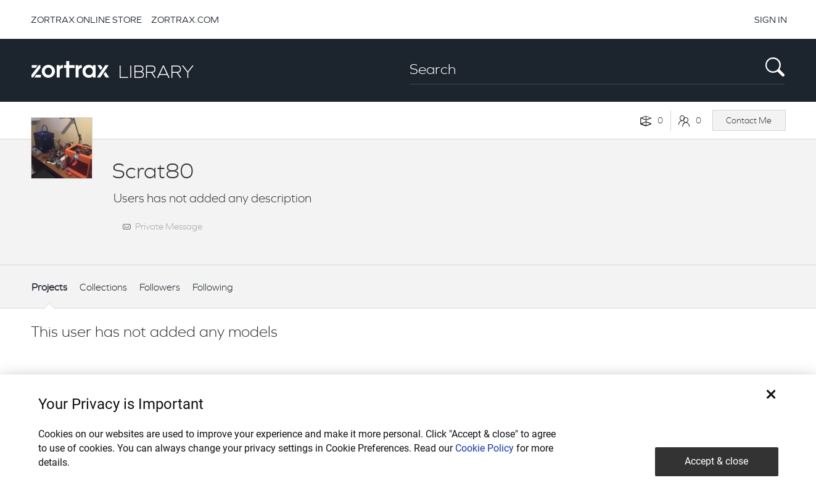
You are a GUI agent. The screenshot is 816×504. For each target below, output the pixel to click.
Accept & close (716, 461)
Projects (49, 287)
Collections (103, 287)
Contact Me (749, 120)
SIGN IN (771, 19)
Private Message (169, 226)
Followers (160, 287)
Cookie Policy (484, 448)
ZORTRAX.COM (185, 19)
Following (213, 287)
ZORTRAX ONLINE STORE (86, 19)
